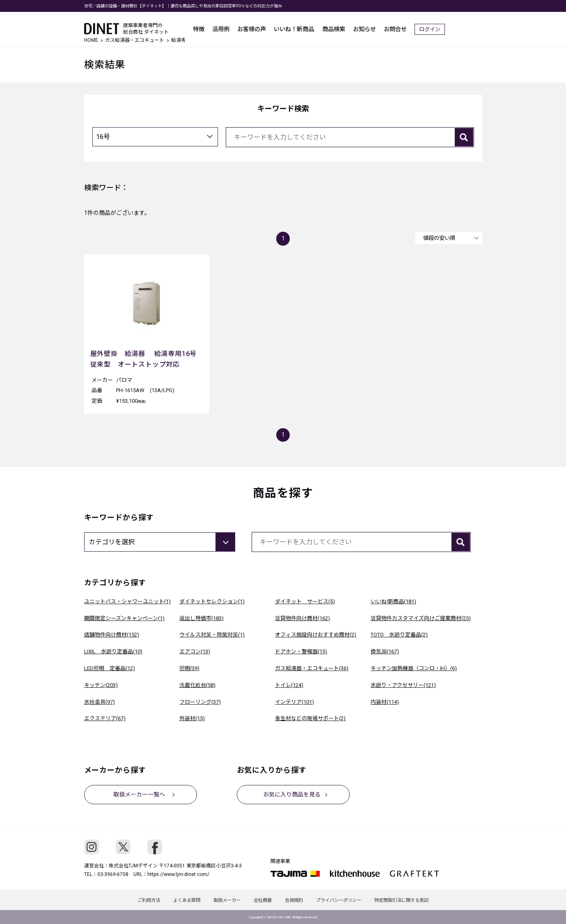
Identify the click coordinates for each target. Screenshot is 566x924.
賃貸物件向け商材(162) (302, 618)
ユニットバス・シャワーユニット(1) (127, 601)
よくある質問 (180, 900)
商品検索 (365, 25)
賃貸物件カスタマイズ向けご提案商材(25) (421, 618)
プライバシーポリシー (345, 900)
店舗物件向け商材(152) (112, 635)
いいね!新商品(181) (393, 601)
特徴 (222, 25)
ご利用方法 (139, 900)
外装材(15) (192, 718)
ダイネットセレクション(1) (212, 601)
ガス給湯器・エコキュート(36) (312, 668)
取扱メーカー (224, 900)
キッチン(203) (101, 685)
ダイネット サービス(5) (305, 601)
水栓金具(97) (100, 702)
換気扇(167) (385, 651)
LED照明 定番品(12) (110, 668)
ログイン (467, 25)
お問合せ (431, 25)
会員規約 (297, 900)
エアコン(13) (195, 651)
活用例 (246, 25)
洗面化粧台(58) (197, 685)
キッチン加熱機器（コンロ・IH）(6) (414, 668)
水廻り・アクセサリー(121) (403, 685)
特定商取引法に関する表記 (411, 900)
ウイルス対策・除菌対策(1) (212, 635)
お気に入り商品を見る (293, 794)
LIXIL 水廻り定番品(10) (113, 651)
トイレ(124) (289, 685)
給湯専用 (181, 40)
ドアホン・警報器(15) (301, 651)
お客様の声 (279, 25)
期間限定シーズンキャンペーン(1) (124, 618)
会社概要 (263, 900)
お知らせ (398, 25)
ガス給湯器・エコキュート (135, 40)
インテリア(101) (294, 702)
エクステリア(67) (105, 718)
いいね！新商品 (323, 25)
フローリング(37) (200, 702)
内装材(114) (385, 702)
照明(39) (189, 668)
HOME (91, 40)
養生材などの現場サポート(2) (310, 718)
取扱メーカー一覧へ (140, 794)
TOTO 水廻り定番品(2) (399, 635)
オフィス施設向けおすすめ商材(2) (316, 635)
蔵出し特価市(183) (202, 618)
